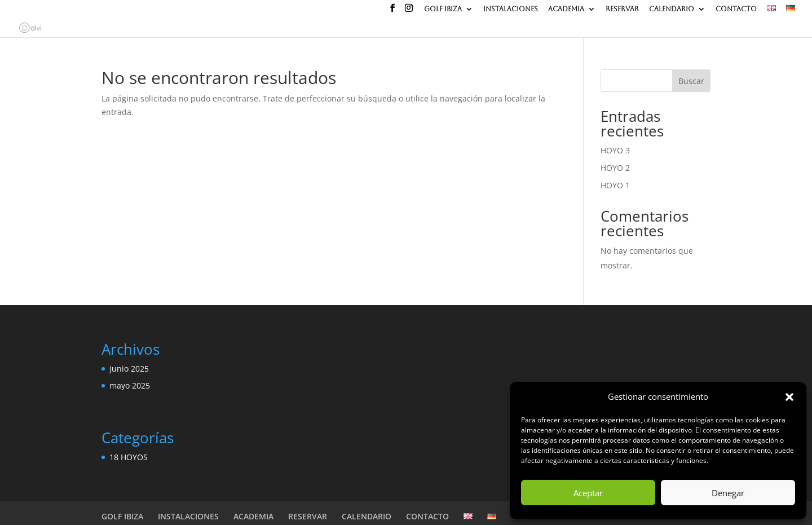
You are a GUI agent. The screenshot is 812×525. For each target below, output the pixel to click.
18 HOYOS (129, 457)
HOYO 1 (615, 185)
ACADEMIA (566, 9)
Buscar (691, 81)
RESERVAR (622, 9)
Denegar (728, 493)
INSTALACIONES (511, 9)
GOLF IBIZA (443, 9)
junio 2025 (129, 369)
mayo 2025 (130, 385)
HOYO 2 (615, 168)
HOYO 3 (615, 150)
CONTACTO (736, 9)
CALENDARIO (672, 9)
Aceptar (588, 493)
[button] (789, 397)
